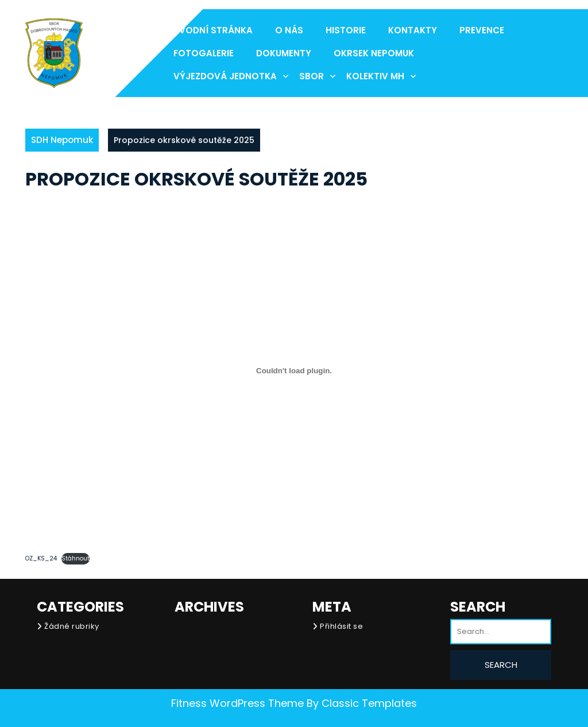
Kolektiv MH (375, 76)
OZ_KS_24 (41, 558)
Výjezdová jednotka (225, 76)
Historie (346, 30)
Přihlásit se (341, 626)
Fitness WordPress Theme (237, 703)
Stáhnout (76, 558)
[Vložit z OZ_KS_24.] (294, 370)
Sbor (312, 76)
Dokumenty (284, 53)
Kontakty (413, 30)
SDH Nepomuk (62, 140)
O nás (289, 30)
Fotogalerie (204, 53)
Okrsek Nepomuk (374, 53)
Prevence (482, 30)
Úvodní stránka (213, 30)
